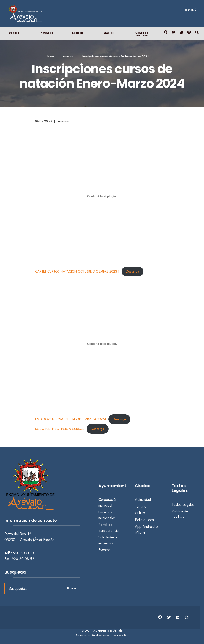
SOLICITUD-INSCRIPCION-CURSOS (60, 429)
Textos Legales (183, 504)
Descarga (132, 271)
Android (149, 526)
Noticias (78, 33)
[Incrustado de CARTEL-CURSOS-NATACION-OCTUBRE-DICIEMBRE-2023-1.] (102, 196)
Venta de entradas (142, 34)
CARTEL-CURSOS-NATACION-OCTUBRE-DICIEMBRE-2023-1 (77, 271)
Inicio (51, 57)
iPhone (140, 532)
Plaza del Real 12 (18, 534)
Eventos (104, 550)
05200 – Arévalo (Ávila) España (29, 540)
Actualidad (143, 500)
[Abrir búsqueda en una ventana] (197, 32)
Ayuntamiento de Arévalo (108, 631)
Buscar (72, 588)
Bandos (14, 33)
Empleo (109, 33)
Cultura (140, 513)
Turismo (141, 506)
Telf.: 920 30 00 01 (20, 553)
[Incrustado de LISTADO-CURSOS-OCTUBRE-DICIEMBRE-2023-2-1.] (102, 344)
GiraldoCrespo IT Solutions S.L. (110, 635)
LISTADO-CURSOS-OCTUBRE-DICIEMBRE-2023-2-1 (71, 419)
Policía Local (145, 520)
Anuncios (47, 33)
